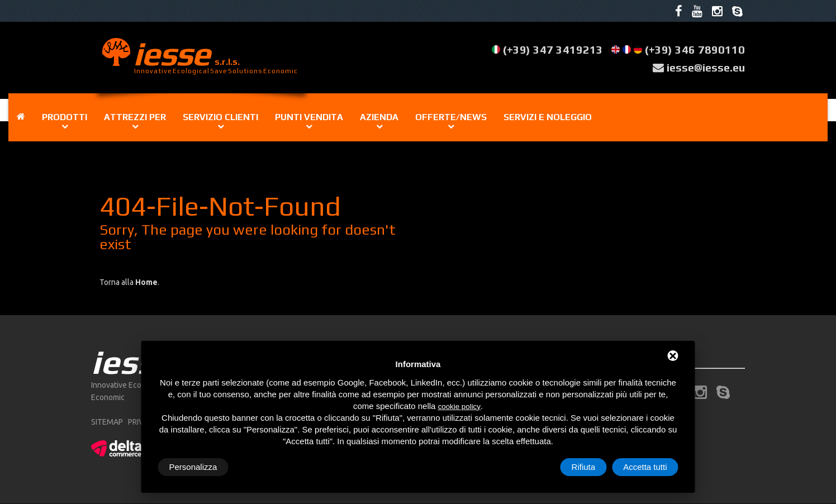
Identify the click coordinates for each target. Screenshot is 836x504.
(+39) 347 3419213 (553, 50)
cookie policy (459, 406)
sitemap (107, 422)
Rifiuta (584, 467)
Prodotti (65, 117)
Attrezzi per (135, 117)
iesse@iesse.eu (706, 67)
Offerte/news (451, 117)
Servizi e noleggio (548, 117)
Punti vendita (309, 117)
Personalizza (193, 467)
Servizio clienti (220, 117)
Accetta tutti (645, 467)
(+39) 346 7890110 (695, 50)
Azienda (379, 117)
